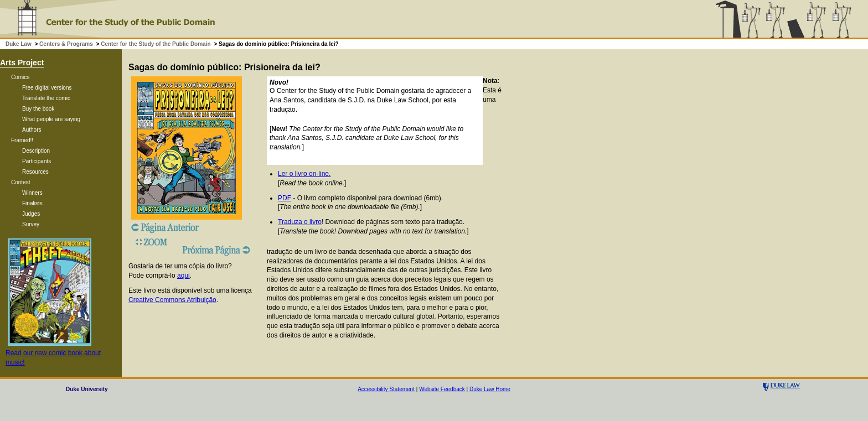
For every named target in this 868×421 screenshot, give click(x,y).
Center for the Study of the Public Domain (156, 44)
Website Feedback (442, 389)
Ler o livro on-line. (304, 174)
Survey (31, 224)
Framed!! (22, 140)
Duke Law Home (490, 389)
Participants (37, 161)
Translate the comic (46, 98)
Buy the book (38, 109)
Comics (20, 77)
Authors (32, 130)
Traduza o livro (300, 222)
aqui (184, 276)
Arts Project (22, 63)
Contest (20, 182)
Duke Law (19, 44)
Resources (35, 172)
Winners (32, 193)
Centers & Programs (66, 44)
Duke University (87, 389)
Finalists (32, 203)
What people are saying (51, 119)
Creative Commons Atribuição (172, 300)
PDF (285, 198)
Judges (31, 214)
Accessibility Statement (386, 389)
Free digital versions (47, 88)
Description (36, 151)
